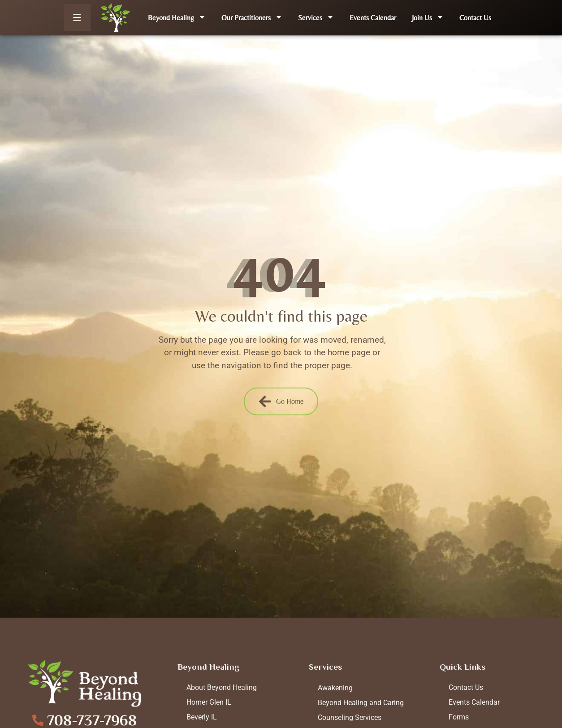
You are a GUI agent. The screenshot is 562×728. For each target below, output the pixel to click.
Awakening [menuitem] (335, 688)
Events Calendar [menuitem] (373, 18)
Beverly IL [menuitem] (202, 717)
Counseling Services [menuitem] (350, 717)
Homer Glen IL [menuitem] (209, 702)
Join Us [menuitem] (428, 18)
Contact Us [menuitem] (475, 18)
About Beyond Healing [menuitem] (222, 687)
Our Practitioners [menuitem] (252, 18)
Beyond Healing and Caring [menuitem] (361, 703)
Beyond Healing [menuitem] (177, 18)
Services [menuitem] (316, 18)
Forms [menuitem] (459, 717)
